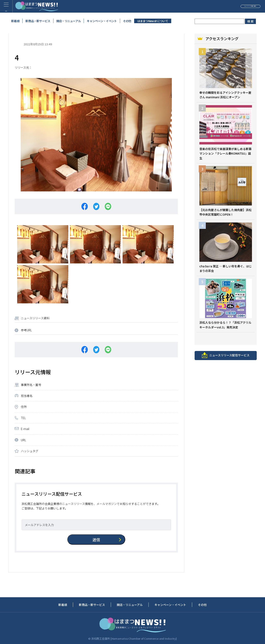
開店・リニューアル (69, 21)
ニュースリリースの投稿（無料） (231, 7)
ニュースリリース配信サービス (226, 356)
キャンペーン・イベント (102, 21)
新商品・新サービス (38, 21)
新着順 (15, 21)
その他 (127, 21)
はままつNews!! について (153, 21)
